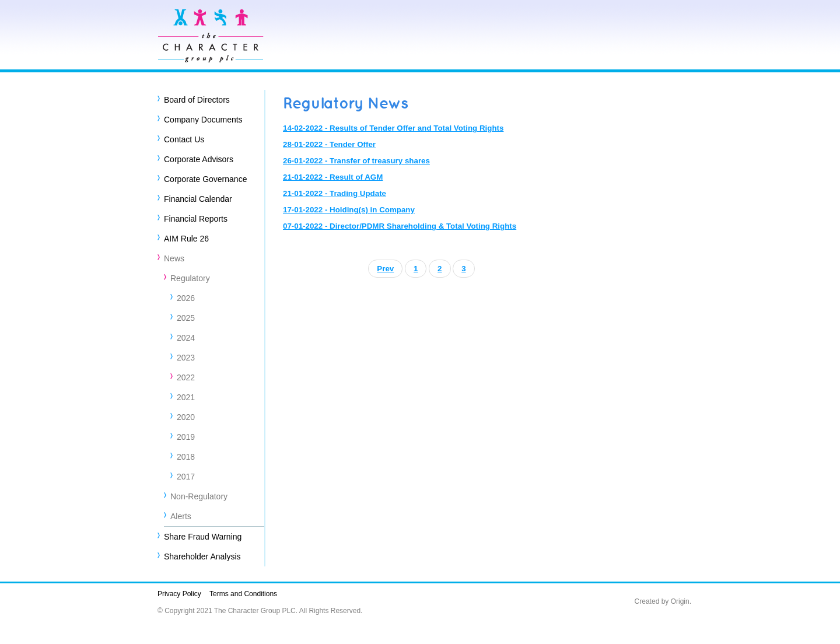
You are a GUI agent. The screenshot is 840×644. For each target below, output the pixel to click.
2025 (186, 318)
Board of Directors (197, 100)
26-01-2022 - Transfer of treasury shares (356, 161)
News (174, 258)
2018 (186, 457)
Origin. (681, 601)
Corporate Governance (205, 179)
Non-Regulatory (199, 496)
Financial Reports (196, 219)
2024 (186, 338)
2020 (186, 417)
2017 (186, 477)
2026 (186, 298)
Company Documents (203, 120)
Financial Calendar (198, 199)
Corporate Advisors (199, 159)
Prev (385, 269)
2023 (186, 358)
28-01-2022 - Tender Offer (329, 144)
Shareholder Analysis (202, 556)
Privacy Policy (179, 594)
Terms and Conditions (243, 594)
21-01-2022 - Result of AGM (333, 177)
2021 (186, 397)
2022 (186, 377)
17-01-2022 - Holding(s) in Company (349, 210)
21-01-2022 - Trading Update (335, 193)
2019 (186, 437)
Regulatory (190, 278)
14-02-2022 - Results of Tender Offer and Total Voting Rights (393, 128)
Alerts (181, 516)
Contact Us (184, 139)
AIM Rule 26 (186, 239)
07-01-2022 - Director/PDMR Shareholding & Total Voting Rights (400, 226)
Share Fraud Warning (203, 537)
